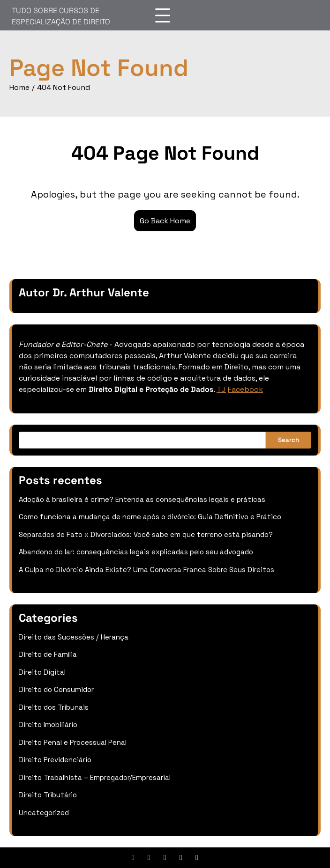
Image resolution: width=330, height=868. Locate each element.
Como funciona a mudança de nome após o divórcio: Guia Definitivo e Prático (150, 517)
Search (289, 440)
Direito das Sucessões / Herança (74, 637)
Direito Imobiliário (48, 725)
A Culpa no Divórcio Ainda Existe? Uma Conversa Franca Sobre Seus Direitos (146, 570)
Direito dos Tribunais (54, 707)
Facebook (245, 389)
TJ (221, 389)
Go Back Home (165, 221)
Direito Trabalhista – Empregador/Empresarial (95, 777)
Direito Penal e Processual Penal (73, 742)
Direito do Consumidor (56, 689)
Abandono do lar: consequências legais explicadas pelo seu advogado (136, 552)
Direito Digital (42, 672)
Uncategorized (44, 813)
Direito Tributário (48, 795)
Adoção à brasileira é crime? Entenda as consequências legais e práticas (142, 499)
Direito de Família (48, 654)
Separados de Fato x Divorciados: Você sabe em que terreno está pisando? (146, 534)
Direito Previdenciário (55, 760)
